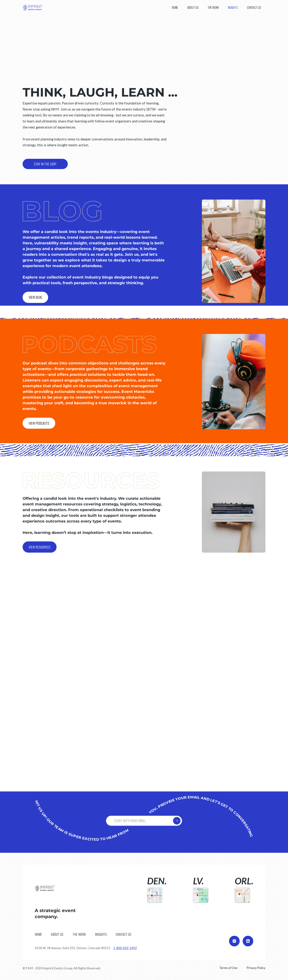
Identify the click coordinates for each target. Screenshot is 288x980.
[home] (33, 8)
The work (213, 7)
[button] (233, 8)
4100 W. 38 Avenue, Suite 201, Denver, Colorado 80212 (73, 948)
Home (175, 7)
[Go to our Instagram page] (234, 941)
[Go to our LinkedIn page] (248, 941)
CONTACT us (254, 7)
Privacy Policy (256, 968)
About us (193, 7)
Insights (233, 7)
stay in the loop (45, 164)
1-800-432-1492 (125, 948)
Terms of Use (228, 968)
